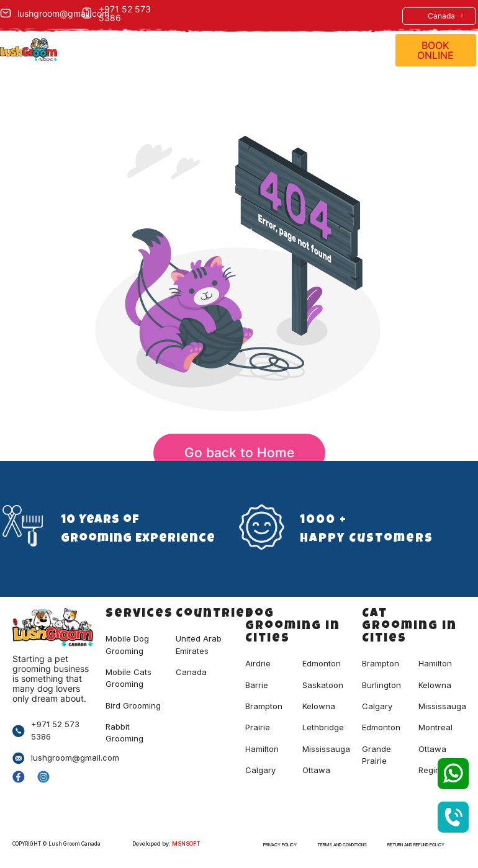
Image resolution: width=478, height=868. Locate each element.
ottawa (432, 749)
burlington (381, 685)
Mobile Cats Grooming (129, 678)
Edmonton (322, 663)
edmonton (381, 727)
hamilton (435, 663)
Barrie (257, 685)
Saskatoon (323, 685)
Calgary (260, 770)
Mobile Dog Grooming (127, 644)
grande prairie (377, 755)
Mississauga (326, 749)
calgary (377, 706)
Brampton (264, 706)
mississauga (442, 706)
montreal (435, 727)
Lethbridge (323, 727)
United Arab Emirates (199, 644)
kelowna (435, 685)
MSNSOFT (186, 843)
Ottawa (316, 770)
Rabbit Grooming (124, 732)
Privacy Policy (280, 845)
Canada (445, 16)
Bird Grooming (133, 705)
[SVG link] (453, 774)
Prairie (258, 727)
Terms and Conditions (342, 845)
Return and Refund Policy (416, 845)
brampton (381, 663)
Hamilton (262, 749)
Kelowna (319, 706)
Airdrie (258, 663)
